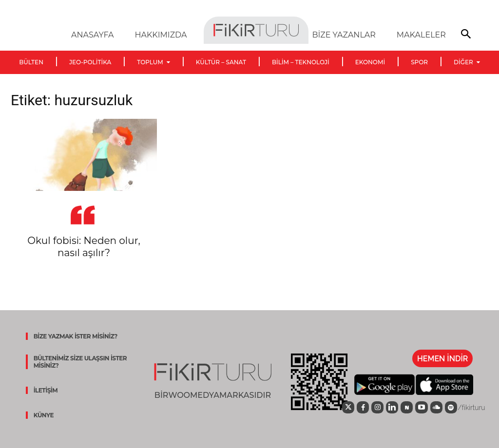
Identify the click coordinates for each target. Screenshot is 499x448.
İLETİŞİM (45, 390)
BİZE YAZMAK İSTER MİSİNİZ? (75, 336)
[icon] (347, 408)
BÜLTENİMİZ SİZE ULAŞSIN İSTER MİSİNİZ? (80, 362)
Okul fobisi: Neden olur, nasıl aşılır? (84, 247)
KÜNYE (43, 415)
